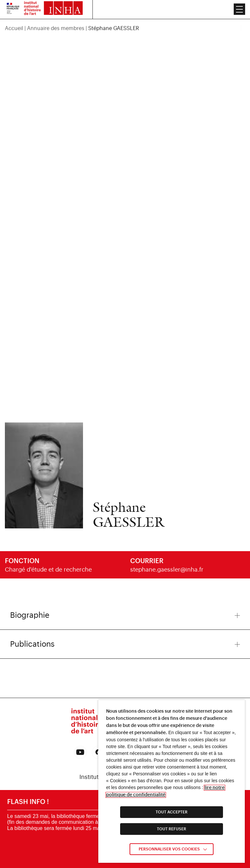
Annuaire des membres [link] (56, 23)
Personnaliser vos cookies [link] (169, 849)
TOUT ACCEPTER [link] (172, 812)
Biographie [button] (125, 615)
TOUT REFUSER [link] (172, 829)
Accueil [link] (14, 23)
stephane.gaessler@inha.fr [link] (167, 572)
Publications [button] (125, 644)
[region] (125, 23)
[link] (80, 752)
